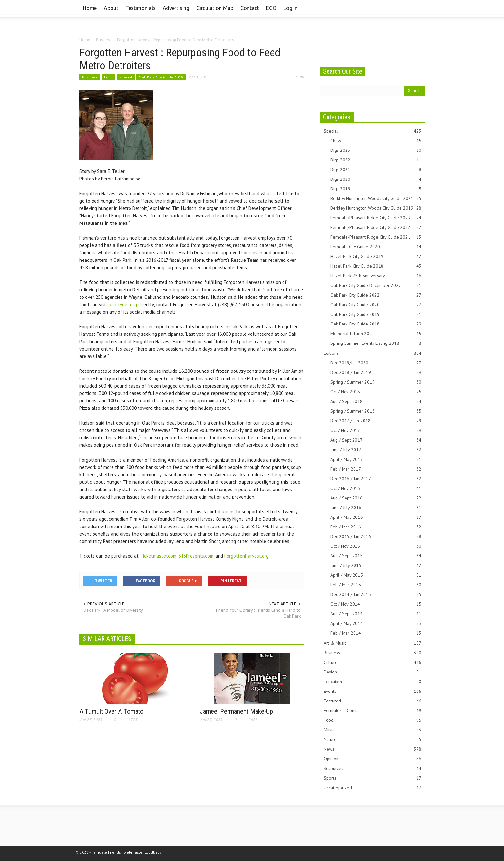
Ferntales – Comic (373, 711)
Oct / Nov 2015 (376, 546)
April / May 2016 (376, 517)
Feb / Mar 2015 (376, 585)
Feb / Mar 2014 (376, 633)
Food (108, 77)
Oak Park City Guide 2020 (376, 305)
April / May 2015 (376, 575)
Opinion (373, 759)
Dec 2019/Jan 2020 (376, 363)
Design (373, 672)
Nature (373, 740)
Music (373, 730)
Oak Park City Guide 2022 (376, 295)
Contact (250, 8)
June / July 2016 (376, 508)
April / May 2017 (376, 459)
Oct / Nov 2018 (376, 392)
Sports (373, 778)
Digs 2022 (376, 160)
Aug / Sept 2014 (376, 614)
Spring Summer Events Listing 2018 (376, 343)
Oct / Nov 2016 (376, 488)
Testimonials (140, 8)
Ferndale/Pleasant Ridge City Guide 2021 (376, 237)
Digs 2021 (376, 170)
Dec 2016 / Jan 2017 (376, 479)
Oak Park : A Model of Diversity (113, 610)
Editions (373, 353)
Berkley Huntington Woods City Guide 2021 (376, 199)
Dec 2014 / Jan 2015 (376, 595)
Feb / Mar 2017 (376, 469)
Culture (373, 662)
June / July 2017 (376, 450)
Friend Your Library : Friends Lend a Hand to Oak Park (258, 613)
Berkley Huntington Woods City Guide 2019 (376, 208)
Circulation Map (215, 8)
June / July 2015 (376, 566)
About (111, 8)
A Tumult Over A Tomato (112, 711)
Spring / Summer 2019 (376, 382)
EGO (271, 8)
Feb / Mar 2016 (376, 527)
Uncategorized (373, 788)
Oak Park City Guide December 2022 (376, 285)
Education (373, 682)
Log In (291, 8)
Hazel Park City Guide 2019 (376, 256)
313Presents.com (196, 556)
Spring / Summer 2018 (376, 411)
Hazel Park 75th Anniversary (376, 276)
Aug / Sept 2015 (376, 556)
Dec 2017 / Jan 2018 (376, 421)
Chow (376, 141)
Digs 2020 (376, 179)
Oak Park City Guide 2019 (376, 314)
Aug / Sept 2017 (376, 440)
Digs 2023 (376, 150)
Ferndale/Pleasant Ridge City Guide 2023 (376, 218)
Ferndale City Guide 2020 (376, 247)
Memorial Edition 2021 (376, 334)
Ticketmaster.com (158, 556)
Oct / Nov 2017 (376, 430)
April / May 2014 (376, 623)
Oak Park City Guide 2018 (161, 77)
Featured (373, 701)
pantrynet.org (123, 304)
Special (126, 77)
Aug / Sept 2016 (376, 498)
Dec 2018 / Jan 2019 (376, 373)
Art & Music (373, 643)
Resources (373, 769)
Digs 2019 (376, 189)
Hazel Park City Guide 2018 (376, 266)
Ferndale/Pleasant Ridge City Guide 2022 (376, 228)
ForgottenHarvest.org (247, 556)
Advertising (176, 8)
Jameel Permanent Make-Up (236, 711)
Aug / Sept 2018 (376, 402)
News (373, 749)
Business (90, 77)
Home (90, 8)
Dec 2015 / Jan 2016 (376, 537)
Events (373, 691)
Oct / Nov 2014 (376, 604)
